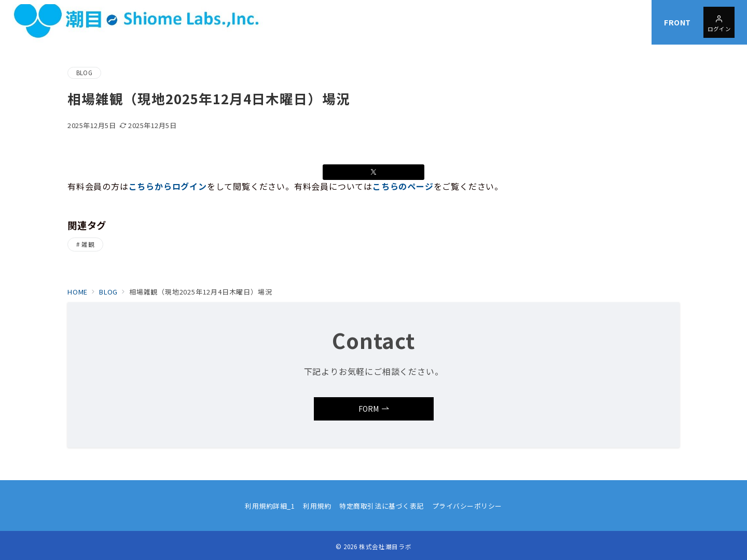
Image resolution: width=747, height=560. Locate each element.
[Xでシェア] (374, 172)
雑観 (88, 244)
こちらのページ (403, 186)
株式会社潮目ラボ (385, 547)
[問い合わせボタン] (719, 22)
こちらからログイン (168, 186)
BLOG (84, 73)
